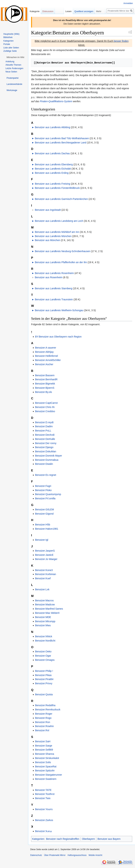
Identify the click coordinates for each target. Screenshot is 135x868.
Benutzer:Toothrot (45, 794)
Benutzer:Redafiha (45, 705)
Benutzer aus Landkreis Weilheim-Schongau (59, 310)
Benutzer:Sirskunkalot (47, 758)
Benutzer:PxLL (43, 431)
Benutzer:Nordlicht (45, 641)
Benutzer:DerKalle (45, 439)
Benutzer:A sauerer (46, 348)
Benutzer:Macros (44, 600)
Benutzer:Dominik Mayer (48, 456)
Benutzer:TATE (43, 790)
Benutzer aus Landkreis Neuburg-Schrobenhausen (62, 251)
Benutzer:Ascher (44, 364)
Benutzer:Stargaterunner (48, 775)
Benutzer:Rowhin (44, 726)
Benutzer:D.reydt (44, 422)
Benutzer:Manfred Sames (49, 609)
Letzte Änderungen (14, 68)
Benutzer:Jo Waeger (46, 559)
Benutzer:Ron (43, 722)
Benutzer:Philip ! (44, 671)
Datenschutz (36, 855)
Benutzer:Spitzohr (45, 771)
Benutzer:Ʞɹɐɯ (43, 831)
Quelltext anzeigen (84, 11)
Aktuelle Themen (13, 65)
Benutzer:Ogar (43, 656)
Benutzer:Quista (44, 694)
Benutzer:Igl (42, 540)
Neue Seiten (11, 72)
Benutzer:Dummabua (47, 460)
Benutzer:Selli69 (44, 750)
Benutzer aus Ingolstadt (48, 210)
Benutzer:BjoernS (45, 388)
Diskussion (48, 11)
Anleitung (10, 62)
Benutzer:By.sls (43, 392)
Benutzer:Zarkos (44, 820)
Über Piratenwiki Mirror (55, 855)
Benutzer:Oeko (43, 651)
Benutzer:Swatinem (46, 779)
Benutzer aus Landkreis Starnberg (53, 288)
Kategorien (38, 839)
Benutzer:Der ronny (46, 443)
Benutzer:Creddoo (45, 411)
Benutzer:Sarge (44, 746)
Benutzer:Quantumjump (48, 494)
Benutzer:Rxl (42, 730)
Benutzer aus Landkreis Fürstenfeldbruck (57, 188)
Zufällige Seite (10, 51)
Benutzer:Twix (43, 798)
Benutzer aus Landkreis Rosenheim (54, 273)
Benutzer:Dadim (44, 426)
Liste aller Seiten (11, 48)
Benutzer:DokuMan (46, 451)
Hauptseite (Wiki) (11, 34)
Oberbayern (88, 839)
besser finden (121, 41)
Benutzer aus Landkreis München (53, 236)
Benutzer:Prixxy (44, 683)
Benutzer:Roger (44, 714)
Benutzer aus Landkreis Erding (52, 173)
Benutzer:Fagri (43, 486)
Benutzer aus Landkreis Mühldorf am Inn (57, 232)
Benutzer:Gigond (44, 514)
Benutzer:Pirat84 (44, 679)
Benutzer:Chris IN (45, 407)
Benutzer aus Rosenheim (49, 277)
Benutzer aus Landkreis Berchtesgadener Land (61, 143)
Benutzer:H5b (43, 525)
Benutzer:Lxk (42, 589)
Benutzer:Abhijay (44, 352)
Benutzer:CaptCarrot (46, 403)
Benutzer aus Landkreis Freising (52, 184)
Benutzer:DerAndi (45, 435)
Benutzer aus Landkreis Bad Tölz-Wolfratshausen (62, 138)
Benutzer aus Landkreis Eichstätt (53, 169)
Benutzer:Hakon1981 (47, 529)
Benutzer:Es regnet (46, 475)
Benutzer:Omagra (45, 660)
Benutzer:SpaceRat (46, 766)
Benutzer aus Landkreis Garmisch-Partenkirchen (61, 199)
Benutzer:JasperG (45, 551)
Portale (7, 44)
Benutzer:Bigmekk (45, 384)
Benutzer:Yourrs (44, 809)
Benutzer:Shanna (44, 754)
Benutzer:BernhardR (46, 379)
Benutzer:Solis (43, 762)
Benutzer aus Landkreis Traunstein (54, 299)
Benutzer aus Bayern (109, 839)
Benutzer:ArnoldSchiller (48, 360)
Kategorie (35, 11)
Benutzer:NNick (44, 636)
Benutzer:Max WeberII (47, 613)
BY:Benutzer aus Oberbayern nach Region (58, 337)
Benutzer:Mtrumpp (45, 621)
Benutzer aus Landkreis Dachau (52, 153)
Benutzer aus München (47, 240)
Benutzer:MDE (43, 617)
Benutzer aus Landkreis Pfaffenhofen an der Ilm (61, 262)
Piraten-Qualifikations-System (56, 101)
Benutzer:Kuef (43, 578)
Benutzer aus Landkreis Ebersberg (54, 164)
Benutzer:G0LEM (44, 509)
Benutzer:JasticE (44, 555)
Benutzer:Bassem (45, 375)
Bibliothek (8, 37)
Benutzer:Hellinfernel (46, 356)
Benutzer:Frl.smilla (45, 498)
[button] (15, 57)
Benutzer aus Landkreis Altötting (52, 127)
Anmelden (128, 3)
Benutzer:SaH (43, 741)
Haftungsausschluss (77, 855)
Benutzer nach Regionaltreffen (63, 839)
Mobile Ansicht (95, 855)
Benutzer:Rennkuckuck (48, 710)
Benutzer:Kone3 (44, 570)
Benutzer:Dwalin (44, 464)
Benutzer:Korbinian (45, 574)
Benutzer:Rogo (43, 718)
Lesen (68, 11)
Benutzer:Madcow (45, 604)
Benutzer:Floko (43, 490)
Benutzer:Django (44, 447)
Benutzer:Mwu (43, 625)
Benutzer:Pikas (43, 675)
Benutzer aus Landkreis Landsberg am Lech (59, 221)
